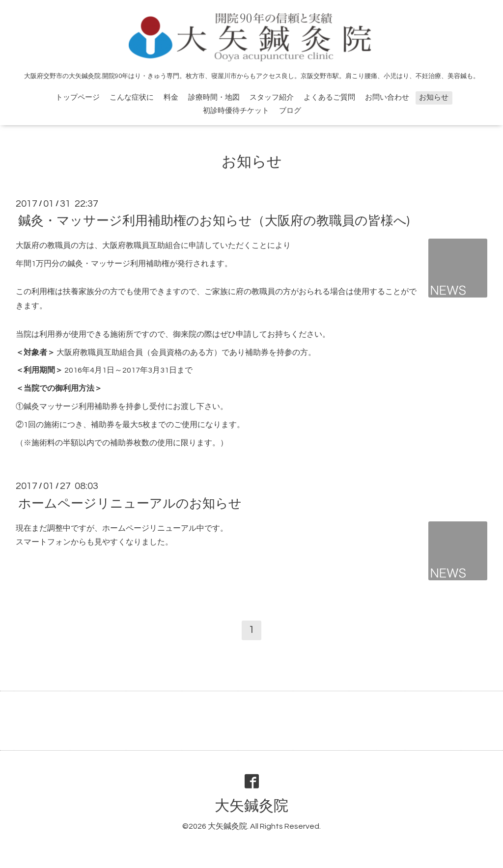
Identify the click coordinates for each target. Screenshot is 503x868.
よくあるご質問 (329, 97)
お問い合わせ (387, 97)
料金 (171, 97)
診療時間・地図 (214, 97)
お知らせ (434, 97)
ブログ (290, 111)
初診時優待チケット (236, 111)
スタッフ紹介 (272, 97)
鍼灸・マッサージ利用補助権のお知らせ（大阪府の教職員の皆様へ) (214, 221)
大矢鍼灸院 (251, 806)
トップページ (78, 97)
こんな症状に (132, 97)
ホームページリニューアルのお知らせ (130, 503)
